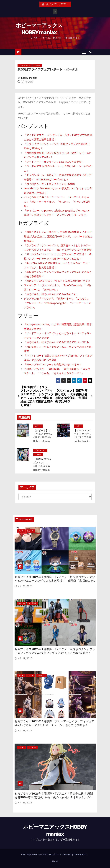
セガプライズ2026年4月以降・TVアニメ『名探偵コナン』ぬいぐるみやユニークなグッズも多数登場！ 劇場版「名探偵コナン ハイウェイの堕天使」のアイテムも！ (55, 581)
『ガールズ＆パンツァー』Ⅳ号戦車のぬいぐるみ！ (53, 365)
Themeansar (80, 854)
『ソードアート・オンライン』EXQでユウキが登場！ (54, 162)
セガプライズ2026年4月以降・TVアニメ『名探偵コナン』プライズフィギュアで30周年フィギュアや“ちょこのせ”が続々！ (55, 651)
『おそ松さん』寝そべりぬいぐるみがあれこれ (50, 294)
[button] (91, 52)
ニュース (30, 531)
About (55, 861)
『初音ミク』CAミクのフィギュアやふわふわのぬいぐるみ (57, 281)
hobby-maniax (29, 78)
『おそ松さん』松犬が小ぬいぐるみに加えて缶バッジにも (56, 342)
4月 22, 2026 (40, 437)
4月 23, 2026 (25, 731)
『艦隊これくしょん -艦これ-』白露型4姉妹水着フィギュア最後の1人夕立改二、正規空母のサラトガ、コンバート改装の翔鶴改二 (58, 236)
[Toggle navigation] (84, 52)
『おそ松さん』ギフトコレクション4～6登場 (49, 184)
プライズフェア (25, 65)
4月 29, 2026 (25, 586)
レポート (37, 65)
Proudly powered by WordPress (38, 854)
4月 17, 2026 (40, 466)
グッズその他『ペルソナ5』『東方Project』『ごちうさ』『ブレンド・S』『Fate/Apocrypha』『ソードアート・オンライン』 (58, 303)
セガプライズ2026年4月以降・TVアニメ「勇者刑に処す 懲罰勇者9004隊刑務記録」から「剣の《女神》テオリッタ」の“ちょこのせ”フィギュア (54, 797)
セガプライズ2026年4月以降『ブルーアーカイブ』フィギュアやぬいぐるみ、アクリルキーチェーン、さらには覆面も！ (54, 723)
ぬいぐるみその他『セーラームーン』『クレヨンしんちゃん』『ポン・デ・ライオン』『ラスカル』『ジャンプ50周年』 (57, 202)
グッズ (21, 531)
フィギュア (33, 603)
